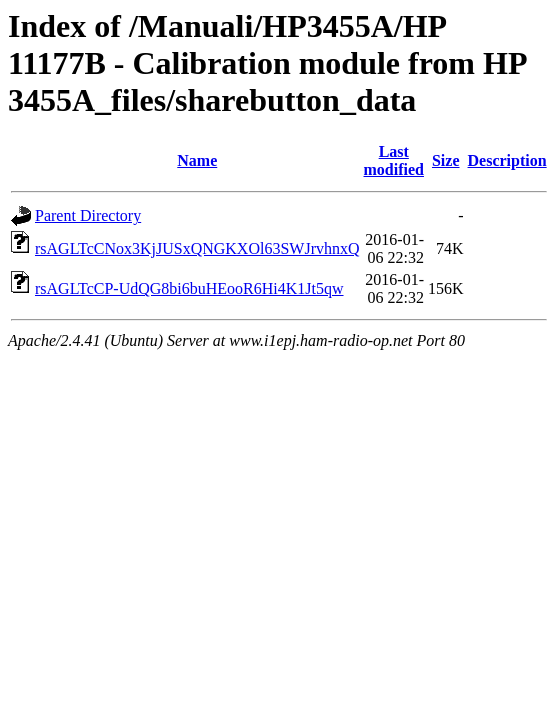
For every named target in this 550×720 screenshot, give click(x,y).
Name (197, 160)
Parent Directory (88, 215)
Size (446, 160)
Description (507, 160)
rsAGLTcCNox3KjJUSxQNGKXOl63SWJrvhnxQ (197, 248)
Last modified (394, 160)
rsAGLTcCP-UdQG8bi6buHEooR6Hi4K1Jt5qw (189, 288)
